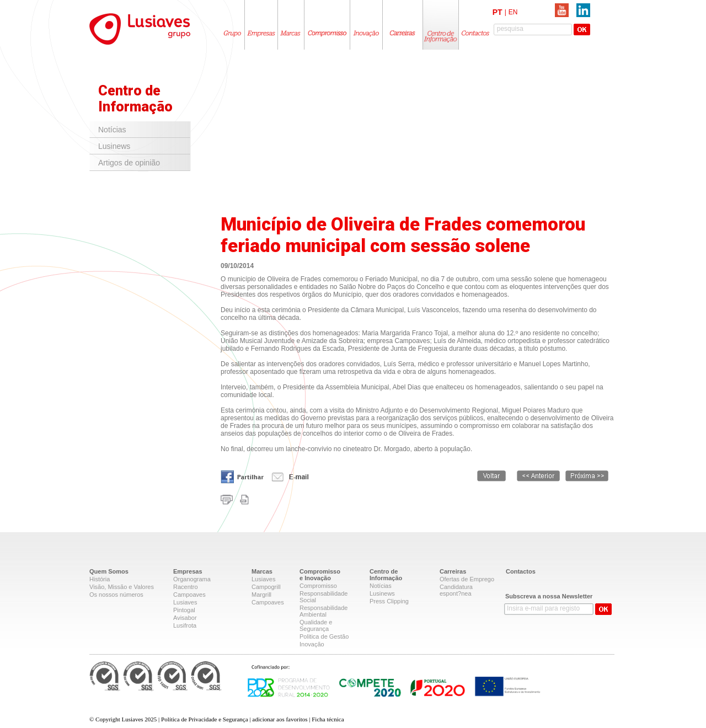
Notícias (112, 130)
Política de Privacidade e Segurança (205, 719)
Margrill (261, 595)
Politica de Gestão (324, 636)
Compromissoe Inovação (320, 575)
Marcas (262, 571)
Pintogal (184, 610)
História (100, 579)
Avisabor (185, 618)
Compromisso (318, 586)
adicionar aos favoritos (280, 719)
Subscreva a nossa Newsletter (549, 596)
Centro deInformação (386, 575)
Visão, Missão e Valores (122, 587)
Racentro (186, 587)
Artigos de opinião (129, 163)
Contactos (521, 571)
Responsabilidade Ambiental (323, 611)
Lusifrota (185, 625)
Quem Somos (109, 571)
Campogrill (266, 587)
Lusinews (114, 146)
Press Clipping (389, 601)
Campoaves (189, 595)
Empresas (188, 571)
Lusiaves (185, 602)
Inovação (312, 644)
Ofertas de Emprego (467, 579)
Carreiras (453, 571)
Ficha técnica (328, 719)
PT (498, 12)
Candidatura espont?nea (456, 590)
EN (513, 12)
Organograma (192, 579)
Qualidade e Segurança (316, 625)
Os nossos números (116, 595)
